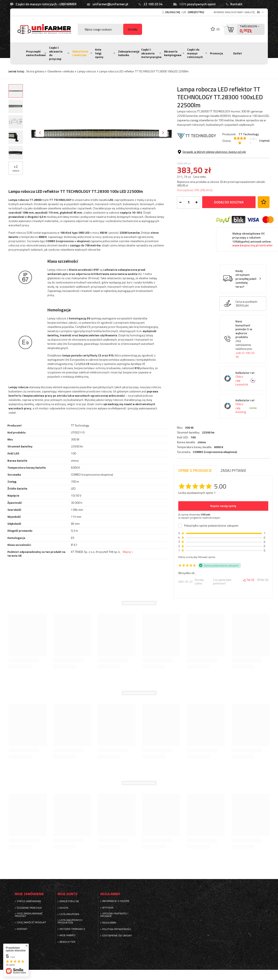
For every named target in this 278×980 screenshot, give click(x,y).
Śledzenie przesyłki (29, 908)
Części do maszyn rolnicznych (195, 53)
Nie (263, 580)
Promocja (216, 53)
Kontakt (236, 4)
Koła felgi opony (99, 53)
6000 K (219, 170)
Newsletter (67, 942)
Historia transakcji (72, 929)
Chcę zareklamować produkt (29, 915)
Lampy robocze (87, 71)
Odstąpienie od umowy (117, 936)
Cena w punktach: (247, 338)
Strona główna (35, 71)
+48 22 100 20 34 (245, 392)
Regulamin (109, 923)
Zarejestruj (196, 12)
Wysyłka (108, 908)
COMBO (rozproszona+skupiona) (215, 175)
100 (193, 160)
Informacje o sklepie (116, 901)
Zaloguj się (173, 12)
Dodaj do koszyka (229, 239)
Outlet (237, 53)
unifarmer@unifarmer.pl (110, 4)
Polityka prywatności (117, 929)
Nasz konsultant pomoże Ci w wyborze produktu (246, 376)
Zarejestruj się (69, 901)
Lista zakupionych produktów (70, 921)
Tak (249, 580)
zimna (202, 165)
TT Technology (249, 134)
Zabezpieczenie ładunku (129, 53)
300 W (189, 150)
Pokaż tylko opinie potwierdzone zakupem (211, 526)
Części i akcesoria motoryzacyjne (151, 53)
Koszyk (64, 908)
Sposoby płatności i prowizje (114, 915)
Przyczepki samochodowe (36, 53)
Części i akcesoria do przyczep (56, 53)
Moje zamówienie (29, 894)
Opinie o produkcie (195, 470)
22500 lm (208, 155)
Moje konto (68, 894)
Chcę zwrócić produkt (31, 922)
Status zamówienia (29, 901)
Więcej (127, 552)
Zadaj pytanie (233, 470)
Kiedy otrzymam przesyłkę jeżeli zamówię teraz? (246, 316)
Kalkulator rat (246, 415)
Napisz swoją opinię (223, 506)
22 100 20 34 (153, 4)
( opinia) (264, 141)
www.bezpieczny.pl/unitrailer (252, 282)
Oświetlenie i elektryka (80, 53)
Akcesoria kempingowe (173, 53)
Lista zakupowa (69, 914)
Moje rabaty (68, 935)
